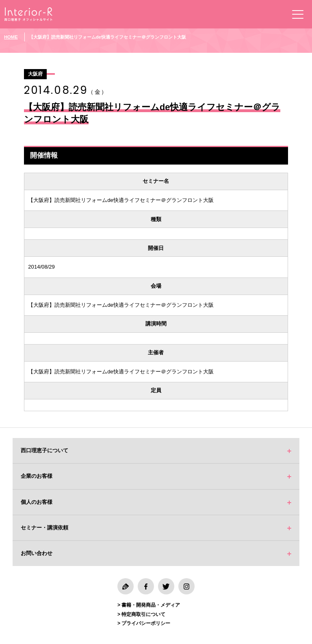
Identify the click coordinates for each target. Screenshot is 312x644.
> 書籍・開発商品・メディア (149, 605)
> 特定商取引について (141, 614)
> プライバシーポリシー (144, 623)
